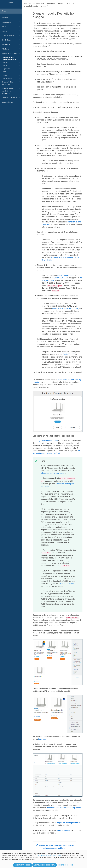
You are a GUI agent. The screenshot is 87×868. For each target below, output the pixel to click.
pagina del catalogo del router (69, 823)
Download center (8, 102)
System (12, 75)
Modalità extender (67, 584)
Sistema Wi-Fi (60, 278)
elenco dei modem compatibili (53, 473)
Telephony (11, 49)
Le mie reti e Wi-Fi (11, 35)
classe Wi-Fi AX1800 (65, 275)
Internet (11, 31)
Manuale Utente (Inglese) (34, 3)
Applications (12, 69)
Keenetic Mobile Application (11, 83)
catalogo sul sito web (46, 441)
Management (11, 44)
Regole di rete (11, 40)
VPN (12, 72)
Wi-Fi (12, 66)
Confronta (42, 739)
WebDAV (66, 354)
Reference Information (11, 53)
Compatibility (12, 78)
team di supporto (64, 830)
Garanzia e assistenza (11, 98)
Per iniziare (6, 17)
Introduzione (11, 22)
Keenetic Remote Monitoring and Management (11, 91)
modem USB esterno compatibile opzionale (64, 808)
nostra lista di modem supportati (65, 308)
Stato (11, 26)
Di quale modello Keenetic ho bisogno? (10, 58)
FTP (73, 354)
